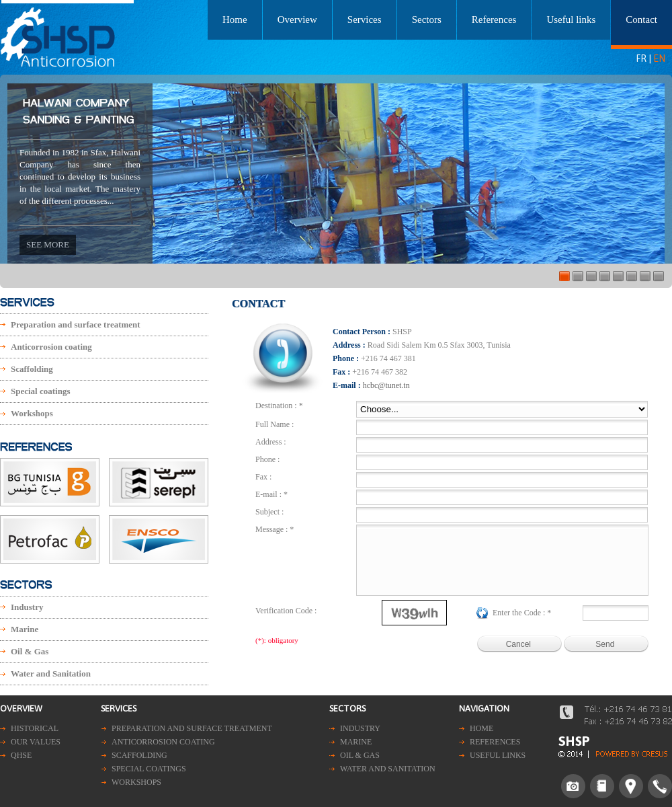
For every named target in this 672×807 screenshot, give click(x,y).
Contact (641, 20)
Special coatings (40, 391)
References (494, 20)
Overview (297, 20)
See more (48, 244)
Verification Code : (286, 611)
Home (235, 20)
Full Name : (275, 424)
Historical (35, 728)
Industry (27, 607)
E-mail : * (271, 494)
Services (365, 20)
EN (659, 59)
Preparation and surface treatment (76, 324)
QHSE (21, 755)
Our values (36, 742)
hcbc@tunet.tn (386, 385)
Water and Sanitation (51, 674)
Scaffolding (32, 369)
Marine (25, 629)
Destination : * (279, 406)
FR (641, 59)
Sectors (427, 20)
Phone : (267, 459)
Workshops (32, 413)
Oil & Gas (30, 651)
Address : (271, 442)
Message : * (275, 529)
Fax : (263, 477)
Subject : (269, 512)
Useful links (571, 20)
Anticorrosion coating (51, 347)
